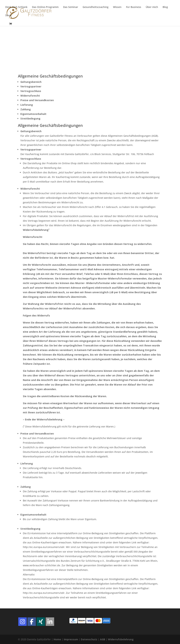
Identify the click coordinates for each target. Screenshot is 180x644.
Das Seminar (71, 7)
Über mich (152, 7)
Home (57, 639)
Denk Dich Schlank (16, 7)
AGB (103, 639)
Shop (8, 16)
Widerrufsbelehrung (121, 639)
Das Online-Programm (45, 7)
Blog (165, 7)
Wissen (117, 7)
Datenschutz (89, 639)
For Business (134, 7)
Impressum (71, 639)
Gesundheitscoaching (96, 7)
